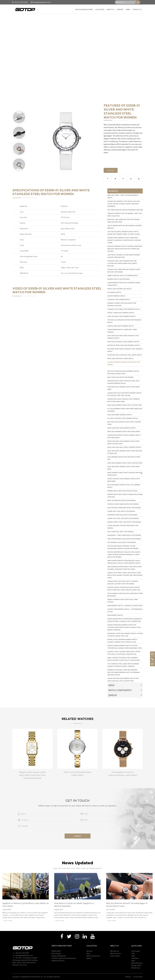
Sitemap (128, 977)
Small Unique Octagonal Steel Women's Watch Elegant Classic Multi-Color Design (124, 659)
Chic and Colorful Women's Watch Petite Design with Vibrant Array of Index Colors (124, 233)
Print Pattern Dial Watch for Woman (122, 500)
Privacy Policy (138, 977)
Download (135, 958)
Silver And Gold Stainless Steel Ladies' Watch (125, 355)
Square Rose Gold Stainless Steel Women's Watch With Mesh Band (124, 400)
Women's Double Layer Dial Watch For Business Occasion (122, 304)
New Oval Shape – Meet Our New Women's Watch (123, 196)
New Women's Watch (115, 615)
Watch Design (56, 953)
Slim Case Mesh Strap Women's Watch (122, 316)
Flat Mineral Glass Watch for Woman (122, 542)
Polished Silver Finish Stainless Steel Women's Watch (125, 350)
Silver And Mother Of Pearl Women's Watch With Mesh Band (124, 436)
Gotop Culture (115, 956)
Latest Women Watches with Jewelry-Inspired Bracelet (125, 227)
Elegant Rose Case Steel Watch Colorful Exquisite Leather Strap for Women (123, 582)
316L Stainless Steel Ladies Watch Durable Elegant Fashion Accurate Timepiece (123, 665)
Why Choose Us (116, 953)
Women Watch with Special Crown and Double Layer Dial (125, 496)
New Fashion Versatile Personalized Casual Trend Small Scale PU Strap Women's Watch (124, 562)
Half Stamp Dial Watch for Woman (120, 532)
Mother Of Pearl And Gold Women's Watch (124, 345)
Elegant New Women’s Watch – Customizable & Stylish (125, 610)
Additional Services (58, 961)
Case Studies (136, 951)
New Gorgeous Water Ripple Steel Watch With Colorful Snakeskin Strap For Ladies (125, 568)
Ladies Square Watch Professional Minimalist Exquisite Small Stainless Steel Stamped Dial (125, 620)
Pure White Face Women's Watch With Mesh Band (124, 388)
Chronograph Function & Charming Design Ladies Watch (124, 284)
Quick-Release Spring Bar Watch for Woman (124, 508)
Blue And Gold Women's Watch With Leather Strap (124, 423)
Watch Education (137, 963)
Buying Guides (136, 965)
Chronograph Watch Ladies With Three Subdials (122, 331)
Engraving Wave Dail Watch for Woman (122, 515)
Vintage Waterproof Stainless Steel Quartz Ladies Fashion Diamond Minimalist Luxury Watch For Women (124, 554)
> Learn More (7, 921)
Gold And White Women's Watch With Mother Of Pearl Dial (125, 452)
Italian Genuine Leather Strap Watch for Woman (123, 527)
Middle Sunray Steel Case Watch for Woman (124, 522)
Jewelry (113, 695)
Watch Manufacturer (84, 9)
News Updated (77, 863)
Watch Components (120, 690)
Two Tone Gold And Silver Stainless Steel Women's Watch (123, 337)
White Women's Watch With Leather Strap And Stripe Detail (125, 474)
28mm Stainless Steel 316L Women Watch (123, 275)
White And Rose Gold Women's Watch (122, 428)
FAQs (133, 953)
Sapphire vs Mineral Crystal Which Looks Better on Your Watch (26, 905)
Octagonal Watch (114, 292)
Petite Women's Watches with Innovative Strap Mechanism (125, 595)
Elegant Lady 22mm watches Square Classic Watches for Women (124, 271)
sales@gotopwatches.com (41, 2)
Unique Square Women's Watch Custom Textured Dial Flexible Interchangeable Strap (125, 647)
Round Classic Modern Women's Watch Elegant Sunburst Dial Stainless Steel (122, 641)
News (128, 9)
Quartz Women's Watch (116, 296)
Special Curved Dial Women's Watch (121, 313)
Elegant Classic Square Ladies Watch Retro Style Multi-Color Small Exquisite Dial (124, 653)
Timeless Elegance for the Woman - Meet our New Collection (125, 215)
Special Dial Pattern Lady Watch (120, 289)
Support (120, 9)
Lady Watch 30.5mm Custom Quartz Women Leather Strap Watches (124, 256)
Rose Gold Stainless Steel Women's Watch (123, 342)
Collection (100, 9)
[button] (19, 112)
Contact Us (137, 9)
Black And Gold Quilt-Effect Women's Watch (124, 447)
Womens (30, 18)
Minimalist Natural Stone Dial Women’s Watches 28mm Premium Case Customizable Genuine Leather (124, 672)
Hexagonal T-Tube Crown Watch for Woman (124, 535)
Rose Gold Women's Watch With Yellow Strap (125, 405)
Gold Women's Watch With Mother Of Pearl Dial (124, 458)
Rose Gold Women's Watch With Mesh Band (124, 431)
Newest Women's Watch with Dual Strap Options (123, 601)
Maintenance (136, 968)
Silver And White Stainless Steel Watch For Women (52, 18)
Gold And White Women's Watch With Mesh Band (124, 468)
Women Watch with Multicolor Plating (122, 491)
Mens (111, 685)
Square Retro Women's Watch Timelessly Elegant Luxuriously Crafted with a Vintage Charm (124, 240)
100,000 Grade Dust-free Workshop (64, 958)
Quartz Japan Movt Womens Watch (121, 326)
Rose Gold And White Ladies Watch (120, 358)
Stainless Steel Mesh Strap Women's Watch (124, 309)
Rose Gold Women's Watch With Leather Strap (125, 463)
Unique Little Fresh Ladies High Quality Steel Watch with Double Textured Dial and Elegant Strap (125, 575)
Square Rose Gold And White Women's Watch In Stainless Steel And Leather (124, 394)
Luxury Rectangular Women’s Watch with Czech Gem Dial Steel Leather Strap (123, 680)
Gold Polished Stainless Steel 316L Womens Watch (124, 486)
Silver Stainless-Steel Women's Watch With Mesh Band (124, 480)
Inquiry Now (111, 170)
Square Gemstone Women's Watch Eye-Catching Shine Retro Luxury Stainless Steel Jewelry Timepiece (124, 627)
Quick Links (137, 946)
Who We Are (114, 951)
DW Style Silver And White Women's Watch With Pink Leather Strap (123, 372)
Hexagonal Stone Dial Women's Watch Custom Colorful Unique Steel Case (125, 635)
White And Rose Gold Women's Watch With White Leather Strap (123, 442)
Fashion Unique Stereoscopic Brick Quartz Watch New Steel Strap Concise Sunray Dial (124, 589)
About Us (110, 9)
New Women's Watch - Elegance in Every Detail (125, 606)
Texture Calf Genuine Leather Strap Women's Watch (124, 321)
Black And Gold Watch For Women (121, 377)
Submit (78, 836)
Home (14, 18)
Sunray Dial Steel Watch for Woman (121, 511)
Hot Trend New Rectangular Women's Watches (125, 210)
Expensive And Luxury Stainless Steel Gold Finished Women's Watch (123, 382)
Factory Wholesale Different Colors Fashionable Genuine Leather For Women (123, 547)
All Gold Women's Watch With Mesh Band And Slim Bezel (125, 410)
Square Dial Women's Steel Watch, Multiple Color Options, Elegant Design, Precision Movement (124, 204)
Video (133, 956)
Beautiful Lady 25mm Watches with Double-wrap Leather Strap (124, 221)
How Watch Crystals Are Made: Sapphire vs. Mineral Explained (74, 905)
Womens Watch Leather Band (119, 279)
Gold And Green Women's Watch (120, 415)
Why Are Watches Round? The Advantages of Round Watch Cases (127, 905)
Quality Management (59, 956)
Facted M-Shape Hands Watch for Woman (123, 504)
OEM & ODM (56, 951)
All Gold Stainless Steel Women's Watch (123, 418)
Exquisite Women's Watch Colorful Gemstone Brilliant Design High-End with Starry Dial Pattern (125, 249)
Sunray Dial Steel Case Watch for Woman (123, 518)
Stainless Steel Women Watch (119, 299)
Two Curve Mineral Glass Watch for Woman (124, 539)
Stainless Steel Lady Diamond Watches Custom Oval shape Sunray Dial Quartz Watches (122, 263)
